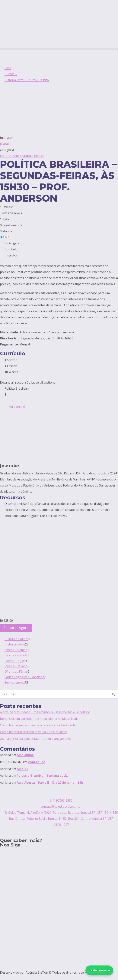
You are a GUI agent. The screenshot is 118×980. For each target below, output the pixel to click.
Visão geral (12, 243)
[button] (59, 49)
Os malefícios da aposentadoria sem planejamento (36, 739)
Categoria (7, 150)
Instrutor (6, 138)
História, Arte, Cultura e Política (22, 156)
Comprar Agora (16, 628)
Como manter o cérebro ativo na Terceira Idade (33, 732)
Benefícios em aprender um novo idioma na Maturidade (39, 719)
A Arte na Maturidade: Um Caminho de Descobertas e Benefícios (45, 712)
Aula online (25, 755)
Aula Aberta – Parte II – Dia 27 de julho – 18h (50, 783)
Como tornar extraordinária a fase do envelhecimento (38, 725)
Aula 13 (22, 769)
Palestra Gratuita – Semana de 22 (42, 776)
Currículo (11, 249)
